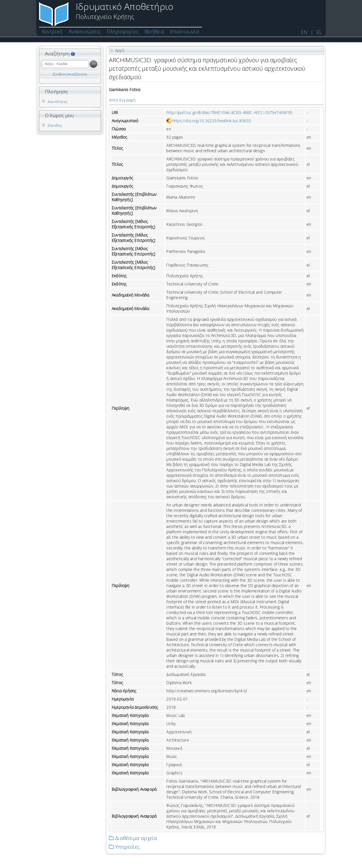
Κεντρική (52, 31)
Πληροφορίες (123, 31)
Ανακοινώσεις (85, 31)
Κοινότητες (58, 102)
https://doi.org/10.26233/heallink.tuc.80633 (212, 121)
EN (304, 32)
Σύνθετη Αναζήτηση (70, 74)
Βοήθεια (154, 31)
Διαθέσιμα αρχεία (133, 838)
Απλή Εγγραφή (122, 100)
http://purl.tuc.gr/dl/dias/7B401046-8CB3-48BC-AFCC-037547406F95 (229, 112)
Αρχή (120, 50)
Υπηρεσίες (124, 847)
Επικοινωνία (185, 31)
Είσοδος (55, 125)
